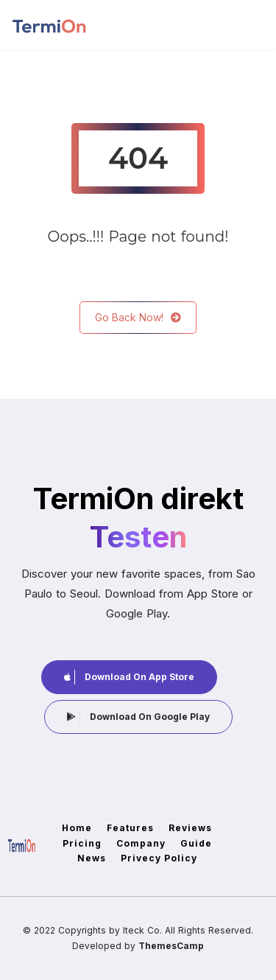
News (92, 858)
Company (141, 843)
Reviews (190, 828)
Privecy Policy (159, 858)
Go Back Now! (138, 317)
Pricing (82, 843)
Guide (196, 843)
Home (77, 828)
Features (130, 828)
